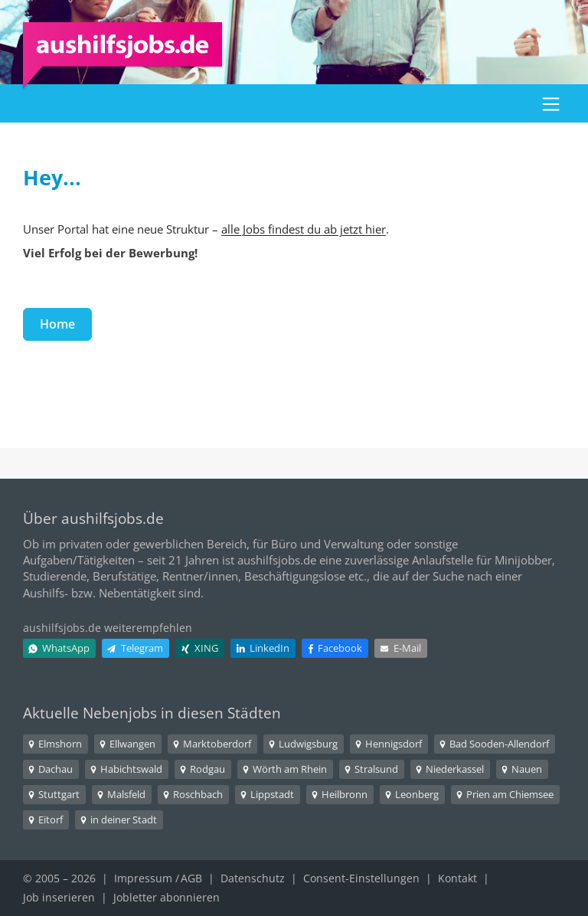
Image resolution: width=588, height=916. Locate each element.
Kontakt (457, 878)
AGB (191, 878)
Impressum (143, 878)
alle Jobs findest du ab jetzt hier (304, 229)
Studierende (55, 576)
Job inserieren (59, 897)
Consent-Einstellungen (361, 878)
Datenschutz (253, 878)
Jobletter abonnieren (167, 897)
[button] (551, 103)
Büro (284, 544)
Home (57, 324)
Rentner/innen (200, 576)
